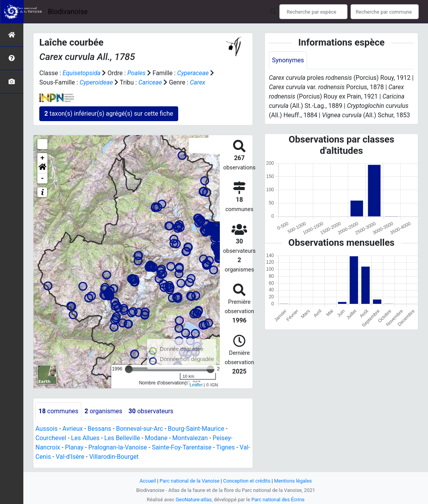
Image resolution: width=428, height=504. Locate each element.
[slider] (129, 369)
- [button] (43, 178)
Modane (156, 438)
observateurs (151, 411)
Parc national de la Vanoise (189, 481)
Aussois (46, 429)
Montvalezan (190, 438)
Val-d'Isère (70, 457)
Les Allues (85, 438)
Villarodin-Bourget (114, 457)
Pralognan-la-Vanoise (118, 447)
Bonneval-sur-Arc (139, 429)
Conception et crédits (247, 481)
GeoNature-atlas (194, 500)
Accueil (148, 481)
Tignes (225, 447)
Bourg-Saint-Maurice (196, 429)
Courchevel (51, 438)
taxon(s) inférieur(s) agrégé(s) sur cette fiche (109, 114)
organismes (103, 411)
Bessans (99, 429)
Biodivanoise (68, 11)
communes (58, 411)
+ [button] (43, 158)
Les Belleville (122, 438)
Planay (74, 447)
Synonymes (288, 60)
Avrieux (72, 429)
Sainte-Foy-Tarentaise (182, 447)
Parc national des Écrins (278, 500)
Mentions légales (293, 481)
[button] (42, 168)
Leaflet (196, 385)
